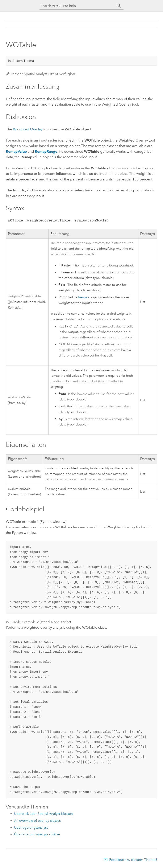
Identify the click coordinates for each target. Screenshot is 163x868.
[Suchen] (119, 6)
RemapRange (46, 151)
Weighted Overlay (28, 129)
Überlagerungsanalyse (31, 828)
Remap (83, 297)
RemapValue (16, 151)
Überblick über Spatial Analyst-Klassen (43, 814)
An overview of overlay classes (37, 821)
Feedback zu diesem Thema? (133, 860)
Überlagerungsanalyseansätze (37, 834)
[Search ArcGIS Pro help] (77, 6)
